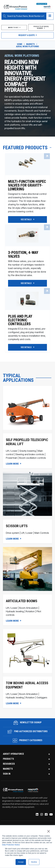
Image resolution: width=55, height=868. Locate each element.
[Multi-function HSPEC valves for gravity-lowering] (27, 195)
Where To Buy (14, 28)
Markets (31, 44)
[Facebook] (46, 815)
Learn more (14, 703)
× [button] (48, 831)
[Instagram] (41, 815)
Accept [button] (21, 862)
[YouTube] (51, 815)
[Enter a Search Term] (26, 16)
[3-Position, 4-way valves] (27, 262)
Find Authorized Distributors (28, 732)
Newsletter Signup (27, 723)
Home (20, 44)
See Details (28, 219)
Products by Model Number (41, 27)
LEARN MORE (14, 464)
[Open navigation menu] (50, 16)
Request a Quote (27, 35)
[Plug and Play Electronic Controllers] (27, 326)
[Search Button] (4, 16)
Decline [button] (34, 862)
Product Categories (27, 740)
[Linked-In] (37, 815)
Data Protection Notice (11, 845)
